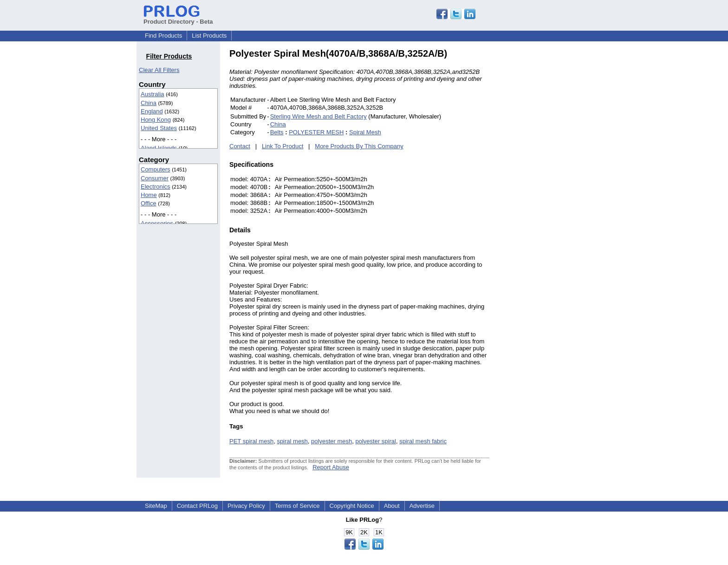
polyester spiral (375, 441)
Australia (153, 94)
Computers (156, 169)
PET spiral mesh (251, 441)
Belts (277, 132)
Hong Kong (156, 120)
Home (149, 195)
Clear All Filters (159, 70)
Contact (240, 146)
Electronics (156, 187)
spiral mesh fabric (423, 441)
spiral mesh (292, 441)
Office (149, 203)
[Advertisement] (552, 188)
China (149, 103)
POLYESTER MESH (316, 132)
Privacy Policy (246, 506)
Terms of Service (297, 506)
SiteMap (156, 506)
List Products (209, 36)
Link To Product (283, 146)
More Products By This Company (359, 146)
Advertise (422, 506)
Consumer (155, 178)
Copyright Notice (352, 506)
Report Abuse (331, 467)
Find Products (163, 36)
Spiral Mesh (365, 132)
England (152, 111)
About (392, 506)
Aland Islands (159, 148)
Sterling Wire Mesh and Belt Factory (318, 116)
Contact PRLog (197, 506)
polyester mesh (331, 441)
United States (159, 128)
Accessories (157, 223)
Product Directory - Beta (178, 18)
